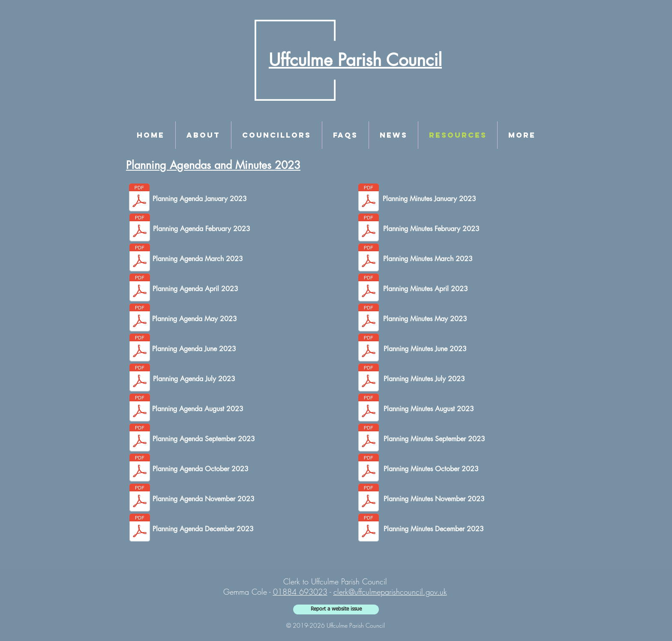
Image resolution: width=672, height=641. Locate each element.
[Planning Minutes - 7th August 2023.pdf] (369, 409)
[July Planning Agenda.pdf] (140, 379)
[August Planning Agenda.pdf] (140, 409)
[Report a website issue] (336, 609)
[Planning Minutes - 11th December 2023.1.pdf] (369, 529)
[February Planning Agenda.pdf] (140, 229)
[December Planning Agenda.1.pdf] (140, 529)
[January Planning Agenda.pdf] (139, 199)
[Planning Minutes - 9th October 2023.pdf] (369, 469)
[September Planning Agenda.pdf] (140, 439)
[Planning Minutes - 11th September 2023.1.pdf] (369, 439)
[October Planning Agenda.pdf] (140, 469)
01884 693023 (300, 592)
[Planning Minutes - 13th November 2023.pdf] (369, 499)
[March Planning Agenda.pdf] (140, 259)
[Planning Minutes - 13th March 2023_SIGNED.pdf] (369, 259)
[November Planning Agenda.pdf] (140, 499)
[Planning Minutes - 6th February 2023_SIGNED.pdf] (369, 229)
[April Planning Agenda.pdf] (140, 289)
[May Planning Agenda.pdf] (140, 319)
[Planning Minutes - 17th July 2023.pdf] (369, 379)
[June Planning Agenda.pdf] (140, 349)
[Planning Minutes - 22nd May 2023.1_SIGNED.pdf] (369, 319)
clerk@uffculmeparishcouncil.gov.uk (390, 592)
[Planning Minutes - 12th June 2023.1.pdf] (369, 349)
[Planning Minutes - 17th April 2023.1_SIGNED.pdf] (369, 289)
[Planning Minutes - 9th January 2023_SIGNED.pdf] (369, 199)
